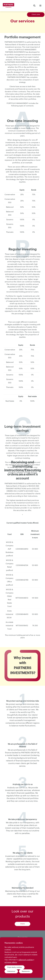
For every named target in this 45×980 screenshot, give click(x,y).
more (22, 924)
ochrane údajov (11, 962)
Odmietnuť (11, 971)
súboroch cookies (26, 960)
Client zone (36, 15)
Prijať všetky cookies (15, 967)
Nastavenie (26, 971)
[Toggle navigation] (40, 6)
